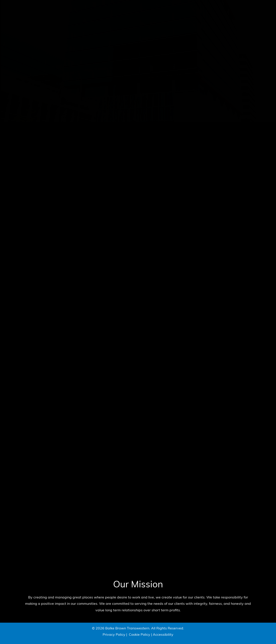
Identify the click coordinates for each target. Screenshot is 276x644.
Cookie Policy (140, 635)
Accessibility (163, 635)
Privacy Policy (114, 635)
